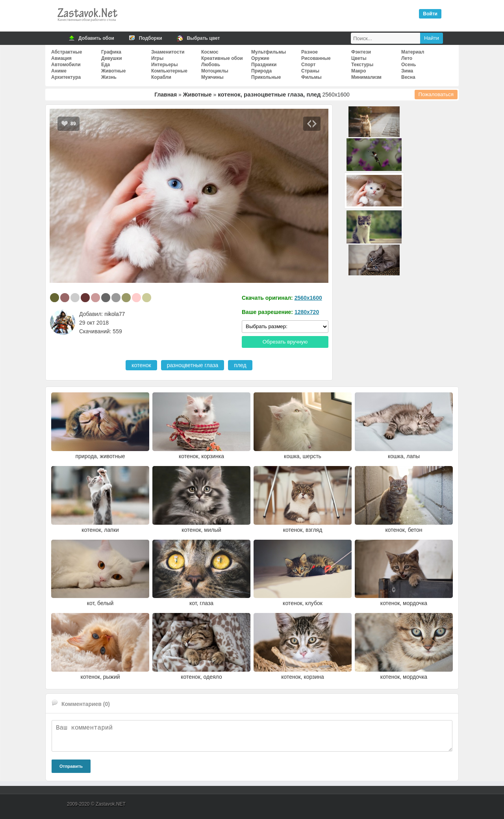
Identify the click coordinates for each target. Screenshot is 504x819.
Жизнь (109, 77)
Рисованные (316, 58)
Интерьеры (164, 65)
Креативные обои (222, 58)
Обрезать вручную (285, 342)
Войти (430, 14)
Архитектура (66, 77)
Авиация (61, 58)
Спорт (308, 65)
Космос (210, 52)
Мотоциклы (215, 71)
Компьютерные (169, 71)
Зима (407, 71)
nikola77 (115, 314)
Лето (407, 58)
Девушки (112, 58)
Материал (413, 52)
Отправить (71, 766)
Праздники (264, 65)
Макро (359, 71)
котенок (141, 365)
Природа (261, 71)
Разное (309, 52)
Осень (409, 65)
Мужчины (212, 77)
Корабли (161, 77)
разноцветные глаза (193, 365)
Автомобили (66, 65)
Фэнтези (361, 52)
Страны (310, 71)
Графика (111, 52)
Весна (408, 77)
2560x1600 (308, 298)
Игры (157, 58)
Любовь (211, 65)
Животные (114, 71)
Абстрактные (67, 52)
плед (240, 365)
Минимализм (366, 77)
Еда (106, 65)
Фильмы (311, 77)
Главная (166, 95)
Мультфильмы (269, 52)
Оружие (260, 58)
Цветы (359, 58)
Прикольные (266, 77)
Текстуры (362, 65)
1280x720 (307, 312)
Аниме (59, 71)
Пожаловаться (436, 94)
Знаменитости (168, 52)
